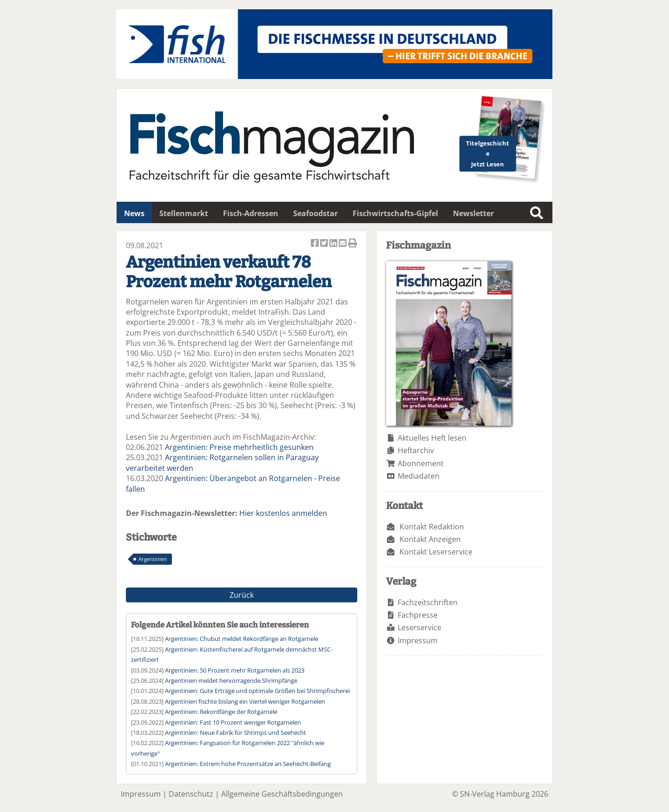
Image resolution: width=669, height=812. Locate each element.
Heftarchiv (416, 450)
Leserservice (420, 627)
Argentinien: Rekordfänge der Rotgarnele (221, 712)
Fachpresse (418, 615)
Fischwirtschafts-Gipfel (395, 213)
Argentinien (153, 559)
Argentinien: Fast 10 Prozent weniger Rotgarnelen (233, 722)
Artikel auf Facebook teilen (315, 244)
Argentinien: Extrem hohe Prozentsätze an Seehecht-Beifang (248, 764)
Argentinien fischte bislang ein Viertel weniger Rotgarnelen (245, 701)
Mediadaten (419, 476)
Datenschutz (191, 794)
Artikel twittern (325, 244)
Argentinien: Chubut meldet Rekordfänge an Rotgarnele (242, 639)
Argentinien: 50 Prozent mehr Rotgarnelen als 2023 (235, 670)
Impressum (418, 640)
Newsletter (473, 213)
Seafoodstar (315, 213)
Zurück (242, 595)
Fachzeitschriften (428, 602)
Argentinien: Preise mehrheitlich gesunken (239, 447)
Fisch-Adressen (251, 213)
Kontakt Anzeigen (430, 539)
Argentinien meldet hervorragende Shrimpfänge (231, 680)
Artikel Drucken (353, 244)
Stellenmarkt (184, 213)
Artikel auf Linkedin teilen (334, 244)
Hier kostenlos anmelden (283, 513)
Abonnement (421, 463)
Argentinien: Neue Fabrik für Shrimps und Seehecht (236, 733)
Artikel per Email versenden (343, 244)
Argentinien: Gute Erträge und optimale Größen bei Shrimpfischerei (257, 691)
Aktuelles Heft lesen (432, 438)
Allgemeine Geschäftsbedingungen (282, 794)
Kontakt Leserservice (436, 552)
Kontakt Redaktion (432, 527)
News (134, 213)
